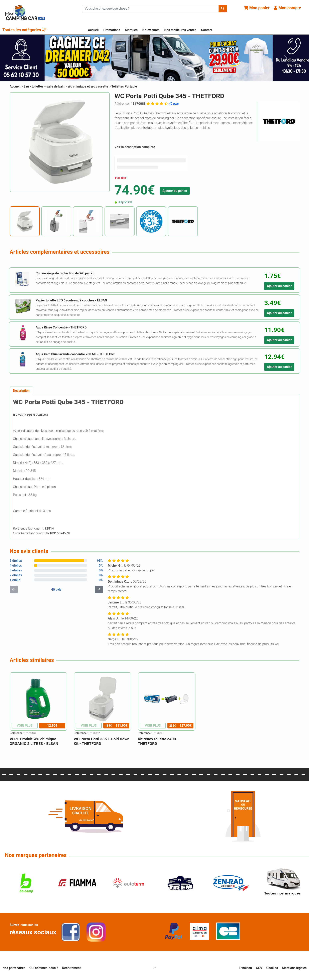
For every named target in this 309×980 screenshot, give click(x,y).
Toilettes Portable (124, 86)
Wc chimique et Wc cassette (88, 86)
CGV (259, 968)
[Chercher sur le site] (150, 9)
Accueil (93, 30)
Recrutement (71, 968)
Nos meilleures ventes (180, 30)
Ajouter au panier (175, 191)
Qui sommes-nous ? (44, 968)
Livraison (245, 968)
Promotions (112, 30)
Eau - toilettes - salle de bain (44, 86)
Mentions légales (294, 968)
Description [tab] (21, 391)
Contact (207, 30)
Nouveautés (151, 30)
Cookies (272, 968)
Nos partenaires (14, 968)
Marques (131, 30)
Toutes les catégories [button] (24, 30)
